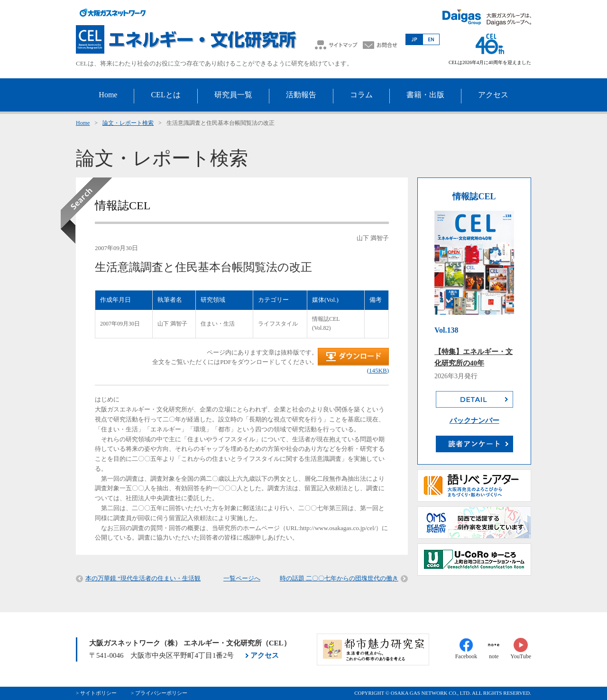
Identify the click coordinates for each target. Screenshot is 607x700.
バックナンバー (474, 420)
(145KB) (378, 370)
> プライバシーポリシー (159, 693)
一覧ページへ (242, 578)
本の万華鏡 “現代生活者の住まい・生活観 (143, 578)
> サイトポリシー (96, 693)
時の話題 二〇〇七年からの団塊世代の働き (339, 578)
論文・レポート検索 (128, 123)
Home (83, 123)
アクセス (265, 655)
